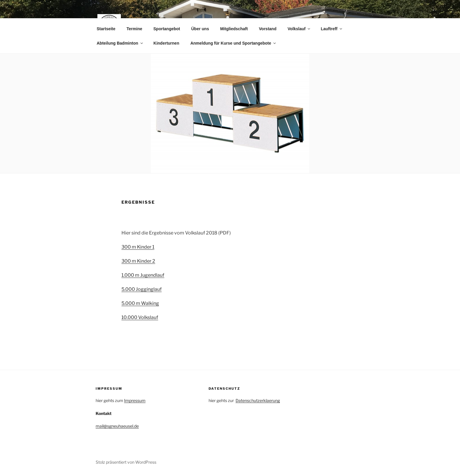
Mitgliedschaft (234, 29)
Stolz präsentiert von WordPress (126, 462)
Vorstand (268, 29)
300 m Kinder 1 (138, 247)
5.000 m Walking (140, 303)
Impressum (135, 400)
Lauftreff (332, 29)
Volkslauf (299, 29)
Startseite (106, 29)
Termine (134, 29)
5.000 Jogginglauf (142, 289)
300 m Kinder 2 (138, 261)
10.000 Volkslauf (140, 317)
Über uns (200, 29)
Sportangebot (167, 29)
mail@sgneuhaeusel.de (117, 426)
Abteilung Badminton (120, 43)
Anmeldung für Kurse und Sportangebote (234, 43)
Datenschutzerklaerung (258, 400)
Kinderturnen (166, 43)
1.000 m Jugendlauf (143, 275)
